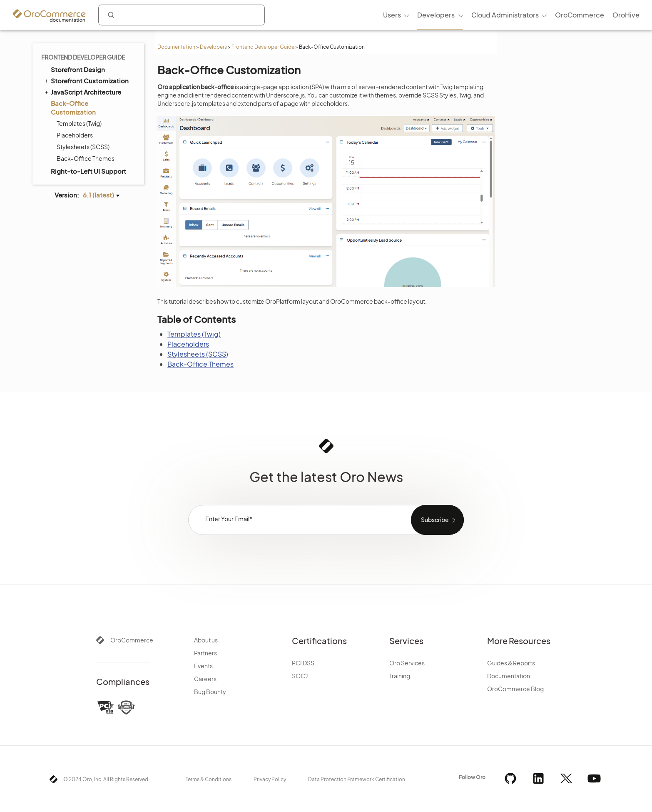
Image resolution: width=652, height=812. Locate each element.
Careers (205, 679)
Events (203, 666)
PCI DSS (303, 663)
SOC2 (300, 676)
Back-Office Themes (86, 158)
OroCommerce (132, 640)
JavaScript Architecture (82, 92)
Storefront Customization (86, 80)
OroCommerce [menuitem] (580, 15)
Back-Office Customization (70, 107)
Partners (205, 653)
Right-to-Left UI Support (88, 171)
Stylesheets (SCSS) (83, 147)
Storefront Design (78, 69)
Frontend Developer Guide (263, 47)
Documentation (176, 47)
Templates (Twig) (79, 123)
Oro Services (407, 663)
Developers (213, 47)
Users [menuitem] (392, 15)
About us (206, 640)
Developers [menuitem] (436, 15)
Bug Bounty (210, 692)
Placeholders (75, 135)
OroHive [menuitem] (626, 15)
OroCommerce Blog (515, 689)
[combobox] (182, 15)
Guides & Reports (511, 663)
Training (400, 676)
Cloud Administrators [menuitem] (505, 15)
